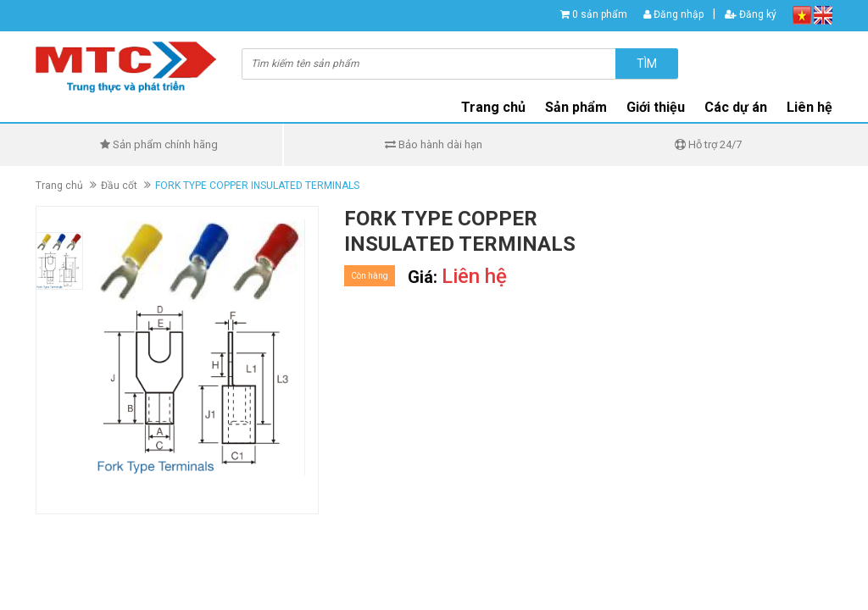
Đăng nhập (673, 14)
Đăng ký (751, 14)
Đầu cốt (119, 186)
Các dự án (736, 107)
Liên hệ (810, 107)
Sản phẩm (576, 107)
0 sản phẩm (600, 14)
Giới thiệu (656, 107)
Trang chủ (493, 107)
